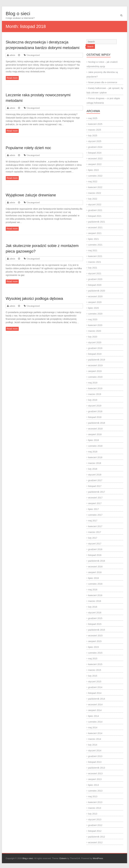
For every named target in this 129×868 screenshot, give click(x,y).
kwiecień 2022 (95, 187)
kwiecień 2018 (95, 457)
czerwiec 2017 (95, 515)
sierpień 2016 (95, 572)
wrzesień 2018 (95, 429)
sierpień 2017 (95, 503)
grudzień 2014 (95, 687)
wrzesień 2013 (95, 773)
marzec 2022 (95, 193)
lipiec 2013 (93, 785)
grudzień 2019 (95, 348)
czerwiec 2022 (95, 176)
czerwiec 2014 (95, 722)
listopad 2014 (95, 693)
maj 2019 (93, 383)
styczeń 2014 (95, 750)
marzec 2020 (95, 331)
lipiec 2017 (93, 509)
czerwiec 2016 (95, 584)
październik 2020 (97, 291)
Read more (12, 78)
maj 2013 (93, 796)
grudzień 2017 (95, 480)
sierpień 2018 (95, 434)
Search (90, 47)
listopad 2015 (95, 624)
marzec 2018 (95, 463)
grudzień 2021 (95, 210)
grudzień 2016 (95, 549)
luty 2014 (93, 745)
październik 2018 (97, 423)
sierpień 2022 (95, 164)
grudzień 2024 (95, 147)
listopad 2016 (95, 555)
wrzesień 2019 (95, 365)
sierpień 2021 (95, 233)
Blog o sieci (18, 13)
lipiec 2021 (93, 239)
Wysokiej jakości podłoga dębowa (34, 298)
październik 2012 (97, 837)
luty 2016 (93, 607)
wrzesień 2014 (95, 705)
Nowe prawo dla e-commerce (103, 82)
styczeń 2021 (95, 273)
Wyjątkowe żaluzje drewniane (31, 195)
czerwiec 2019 (95, 377)
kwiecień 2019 (95, 388)
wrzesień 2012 (95, 842)
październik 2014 (97, 699)
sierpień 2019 (95, 371)
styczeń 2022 (95, 205)
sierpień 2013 (95, 779)
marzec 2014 (95, 739)
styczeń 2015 (95, 682)
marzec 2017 (95, 532)
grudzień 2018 (95, 411)
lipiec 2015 (93, 647)
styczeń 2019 (95, 406)
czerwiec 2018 (95, 446)
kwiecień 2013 (95, 802)
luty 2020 (93, 337)
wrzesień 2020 (95, 296)
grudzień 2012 (95, 825)
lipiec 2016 (93, 578)
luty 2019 (93, 400)
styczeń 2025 (95, 141)
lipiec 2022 (93, 170)
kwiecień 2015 (95, 664)
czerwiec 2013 (95, 791)
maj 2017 (93, 521)
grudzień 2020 (95, 279)
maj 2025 (93, 118)
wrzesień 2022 (95, 159)
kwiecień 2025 (95, 124)
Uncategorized (33, 55)
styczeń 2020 (95, 342)
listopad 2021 (95, 216)
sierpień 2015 (95, 641)
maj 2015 (93, 659)
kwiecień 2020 (95, 325)
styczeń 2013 (95, 819)
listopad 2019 (95, 354)
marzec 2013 (95, 808)
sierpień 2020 (95, 302)
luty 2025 (93, 136)
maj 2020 (93, 319)
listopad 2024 (95, 153)
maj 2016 (93, 590)
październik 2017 (97, 492)
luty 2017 (93, 538)
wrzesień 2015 (95, 636)
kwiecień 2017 (95, 526)
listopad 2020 (95, 285)
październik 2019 (97, 360)
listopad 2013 (95, 762)
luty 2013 (93, 814)
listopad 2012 (95, 831)
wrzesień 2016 (95, 567)
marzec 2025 (95, 130)
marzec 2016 (95, 601)
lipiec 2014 (93, 716)
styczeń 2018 (95, 475)
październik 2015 (97, 630)
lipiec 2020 (93, 308)
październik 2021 (97, 222)
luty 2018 (93, 469)
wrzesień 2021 (95, 227)
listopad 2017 (95, 486)
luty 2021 (93, 268)
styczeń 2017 (95, 544)
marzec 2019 (95, 394)
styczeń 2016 (95, 613)
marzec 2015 (95, 670)
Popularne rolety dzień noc (28, 148)
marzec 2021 (95, 262)
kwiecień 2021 (95, 256)
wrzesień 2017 (95, 498)
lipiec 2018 (93, 440)
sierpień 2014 (95, 710)
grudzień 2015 (95, 618)
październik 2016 (97, 561)
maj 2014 (93, 728)
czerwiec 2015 (95, 653)
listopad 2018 (95, 417)
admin (12, 55)
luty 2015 (93, 676)
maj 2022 (93, 182)
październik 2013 (97, 768)
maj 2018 (93, 452)
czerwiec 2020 (95, 314)
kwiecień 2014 (95, 733)
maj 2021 (93, 250)
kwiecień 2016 (95, 595)
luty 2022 (93, 199)
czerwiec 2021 (95, 245)
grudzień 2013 (95, 756)
